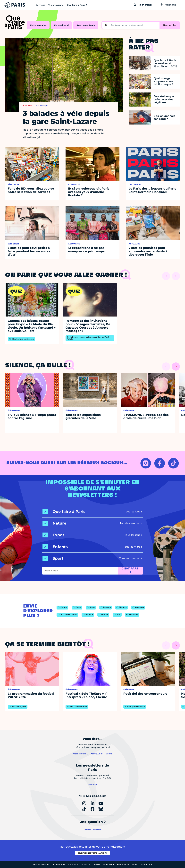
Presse (97, 864)
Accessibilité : (72, 864)
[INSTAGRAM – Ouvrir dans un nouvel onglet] (146, 463)
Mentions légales (41, 864)
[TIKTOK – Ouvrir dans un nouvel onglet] (173, 463)
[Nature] (54, 523)
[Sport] (53, 558)
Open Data (109, 864)
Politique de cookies (127, 864)
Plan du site (147, 864)
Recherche (170, 25)
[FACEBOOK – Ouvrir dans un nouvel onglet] (160, 463)
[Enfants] (55, 547)
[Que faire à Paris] (64, 512)
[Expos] (53, 535)
